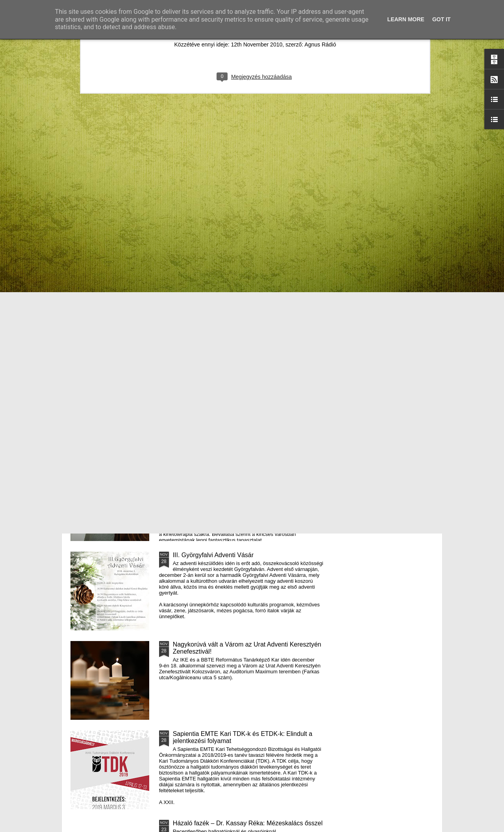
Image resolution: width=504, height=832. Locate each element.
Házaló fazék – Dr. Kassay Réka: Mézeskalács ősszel (248, 823)
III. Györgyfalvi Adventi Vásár (213, 555)
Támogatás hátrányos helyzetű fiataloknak (232, 376)
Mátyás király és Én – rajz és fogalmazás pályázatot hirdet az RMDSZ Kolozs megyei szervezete (114, 324)
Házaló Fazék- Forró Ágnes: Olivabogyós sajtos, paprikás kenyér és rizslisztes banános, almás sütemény (210, 324)
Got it (442, 19)
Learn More (406, 19)
